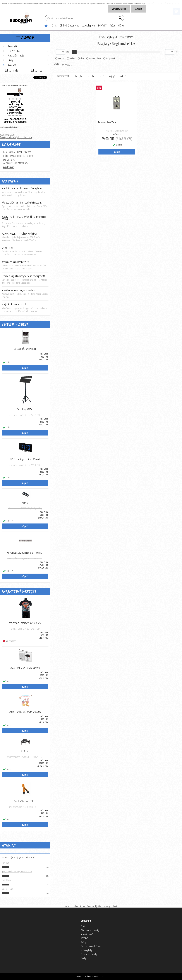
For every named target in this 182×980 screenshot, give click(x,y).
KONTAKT (102, 25)
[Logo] (21, 18)
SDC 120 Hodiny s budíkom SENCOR (25, 459)
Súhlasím (139, 9)
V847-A (25, 503)
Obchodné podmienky (70, 25)
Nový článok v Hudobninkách (14, 304)
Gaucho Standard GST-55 (25, 801)
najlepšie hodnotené (118, 76)
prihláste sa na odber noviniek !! (16, 262)
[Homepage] (44, 25)
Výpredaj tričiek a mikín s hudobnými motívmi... (22, 202)
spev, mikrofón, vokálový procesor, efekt (17, 871)
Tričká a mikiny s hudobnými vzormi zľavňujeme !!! (23, 276)
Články (121, 25)
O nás (54, 25)
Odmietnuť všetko (119, 9)
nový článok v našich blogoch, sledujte (18, 290)
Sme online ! (7, 248)
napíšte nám (9, 167)
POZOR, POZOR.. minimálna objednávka (19, 234)
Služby (112, 25)
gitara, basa (6, 863)
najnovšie (102, 76)
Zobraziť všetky (12, 70)
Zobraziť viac (37, 70)
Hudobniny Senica (7, 135)
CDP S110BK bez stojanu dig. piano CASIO (25, 553)
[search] (121, 19)
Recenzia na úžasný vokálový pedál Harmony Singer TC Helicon (24, 218)
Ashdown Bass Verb (107, 122)
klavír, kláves (6, 880)
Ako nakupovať (89, 25)
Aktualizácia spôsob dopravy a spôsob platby (22, 188)
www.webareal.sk (100, 976)
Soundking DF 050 (25, 409)
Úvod (102, 37)
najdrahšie (90, 76)
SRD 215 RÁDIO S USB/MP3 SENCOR (25, 668)
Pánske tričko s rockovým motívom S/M (25, 623)
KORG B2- (25, 751)
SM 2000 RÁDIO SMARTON (25, 349)
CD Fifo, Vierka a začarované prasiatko (25, 712)
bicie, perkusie (7, 889)
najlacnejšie (78, 76)
